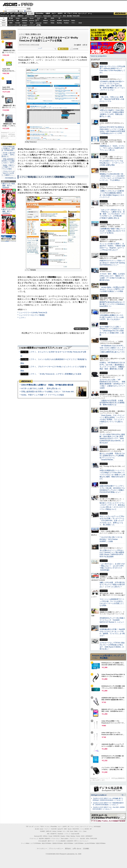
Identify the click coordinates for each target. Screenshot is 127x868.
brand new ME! (75, 834)
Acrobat (18, 23)
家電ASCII (21, 16)
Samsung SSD (38, 836)
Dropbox (46, 23)
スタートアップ (82, 14)
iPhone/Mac (40, 13)
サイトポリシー (42, 849)
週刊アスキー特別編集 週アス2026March (9, 211)
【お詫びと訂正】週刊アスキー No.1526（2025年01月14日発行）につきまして (109, 808)
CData (52, 23)
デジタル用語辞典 (61, 841)
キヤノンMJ (18, 25)
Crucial (52, 21)
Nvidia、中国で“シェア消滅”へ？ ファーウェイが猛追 (43, 395)
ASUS (52, 18)
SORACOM (56, 836)
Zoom (80, 23)
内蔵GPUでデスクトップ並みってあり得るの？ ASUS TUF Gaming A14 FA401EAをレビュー (112, 263)
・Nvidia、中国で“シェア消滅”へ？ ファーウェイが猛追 (8, 167)
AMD (18, 21)
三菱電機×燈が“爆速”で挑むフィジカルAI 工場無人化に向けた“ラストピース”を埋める (112, 231)
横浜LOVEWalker (47, 843)
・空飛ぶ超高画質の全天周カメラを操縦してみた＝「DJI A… (8, 161)
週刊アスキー (38, 16)
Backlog (59, 23)
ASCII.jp (10, 4)
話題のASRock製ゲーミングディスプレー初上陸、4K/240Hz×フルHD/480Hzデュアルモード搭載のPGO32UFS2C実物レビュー (112, 489)
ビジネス (17, 13)
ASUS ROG (25, 21)
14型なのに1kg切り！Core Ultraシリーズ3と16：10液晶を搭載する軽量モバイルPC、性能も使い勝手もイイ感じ (112, 113)
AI (8, 13)
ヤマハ (73, 23)
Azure (32, 23)
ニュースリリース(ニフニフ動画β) (32, 315)
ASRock (45, 21)
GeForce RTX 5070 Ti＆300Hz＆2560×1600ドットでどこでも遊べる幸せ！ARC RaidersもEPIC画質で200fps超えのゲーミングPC (112, 130)
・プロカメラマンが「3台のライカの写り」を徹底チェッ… (8, 173)
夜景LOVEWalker (69, 843)
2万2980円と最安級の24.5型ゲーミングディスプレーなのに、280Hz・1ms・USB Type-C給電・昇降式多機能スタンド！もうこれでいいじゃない (112, 86)
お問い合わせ (77, 849)
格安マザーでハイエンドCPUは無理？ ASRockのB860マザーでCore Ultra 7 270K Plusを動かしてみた (112, 69)
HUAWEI (59, 21)
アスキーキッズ (5, 16)
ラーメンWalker (25, 843)
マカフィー (11, 25)
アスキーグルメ (29, 16)
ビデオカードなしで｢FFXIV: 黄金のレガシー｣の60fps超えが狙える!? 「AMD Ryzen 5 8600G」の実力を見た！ (112, 646)
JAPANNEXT (25, 25)
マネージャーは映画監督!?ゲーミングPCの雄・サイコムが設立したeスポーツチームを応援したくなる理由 (112, 602)
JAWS (11, 23)
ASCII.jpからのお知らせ (99, 795)
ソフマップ (32, 25)
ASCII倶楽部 (120, 14)
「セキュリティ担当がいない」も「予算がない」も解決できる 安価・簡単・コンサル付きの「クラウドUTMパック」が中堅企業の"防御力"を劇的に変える (112, 214)
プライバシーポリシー (56, 849)
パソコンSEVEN (39, 18)
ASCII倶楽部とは (10, 178)
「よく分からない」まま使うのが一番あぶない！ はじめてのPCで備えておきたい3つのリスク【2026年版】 (112, 567)
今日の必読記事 (42, 841)
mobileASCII (70, 841)
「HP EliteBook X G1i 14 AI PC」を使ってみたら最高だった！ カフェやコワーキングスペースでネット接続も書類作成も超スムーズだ (112, 349)
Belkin (73, 21)
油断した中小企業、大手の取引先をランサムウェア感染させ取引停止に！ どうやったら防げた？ (112, 585)
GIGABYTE (32, 21)
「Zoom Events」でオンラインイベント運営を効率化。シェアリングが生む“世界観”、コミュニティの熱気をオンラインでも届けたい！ (112, 419)
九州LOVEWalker (79, 843)
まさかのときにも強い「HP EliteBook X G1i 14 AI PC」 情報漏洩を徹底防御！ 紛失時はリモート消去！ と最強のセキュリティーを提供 (112, 384)
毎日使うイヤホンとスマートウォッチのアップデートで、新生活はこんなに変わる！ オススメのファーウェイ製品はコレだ (112, 506)
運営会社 (68, 849)
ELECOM (11, 21)
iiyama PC (60, 829)
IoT (11, 13)
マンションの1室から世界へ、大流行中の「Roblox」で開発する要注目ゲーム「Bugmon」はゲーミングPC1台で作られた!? (112, 247)
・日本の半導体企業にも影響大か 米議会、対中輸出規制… (8, 149)
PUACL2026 (76, 16)
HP (59, 18)
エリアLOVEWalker (36, 843)
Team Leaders (65, 839)
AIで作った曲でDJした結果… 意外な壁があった (41, 388)
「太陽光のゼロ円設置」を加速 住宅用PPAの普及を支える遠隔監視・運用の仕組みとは (112, 403)
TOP (27, 827)
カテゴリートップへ (81, 329)
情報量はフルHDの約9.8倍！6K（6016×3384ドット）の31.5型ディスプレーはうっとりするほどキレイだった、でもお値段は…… (112, 177)
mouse (18, 18)
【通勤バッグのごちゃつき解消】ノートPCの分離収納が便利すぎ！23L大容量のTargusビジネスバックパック (112, 194)
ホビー (54, 13)
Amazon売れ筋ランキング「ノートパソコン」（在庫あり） (8, 35)
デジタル (26, 4)
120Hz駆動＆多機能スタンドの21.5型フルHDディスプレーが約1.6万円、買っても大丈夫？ (112, 317)
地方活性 (69, 16)
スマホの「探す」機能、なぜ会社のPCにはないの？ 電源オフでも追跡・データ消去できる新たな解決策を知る (112, 277)
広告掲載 (86, 849)
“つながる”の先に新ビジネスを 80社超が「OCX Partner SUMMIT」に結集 (112, 539)
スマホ (75, 13)
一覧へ (123, 795)
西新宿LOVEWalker (58, 843)
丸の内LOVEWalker (90, 843)
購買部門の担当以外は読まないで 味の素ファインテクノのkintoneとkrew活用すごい (113, 304)
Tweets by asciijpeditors (98, 56)
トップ (3, 13)
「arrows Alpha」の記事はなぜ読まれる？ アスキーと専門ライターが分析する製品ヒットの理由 (112, 289)
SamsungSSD (37, 20)
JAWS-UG (49, 831)
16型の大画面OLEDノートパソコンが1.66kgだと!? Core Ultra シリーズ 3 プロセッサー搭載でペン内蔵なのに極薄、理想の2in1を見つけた (112, 475)
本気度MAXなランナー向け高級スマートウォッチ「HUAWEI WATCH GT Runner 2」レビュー (112, 620)
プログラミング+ (57, 16)
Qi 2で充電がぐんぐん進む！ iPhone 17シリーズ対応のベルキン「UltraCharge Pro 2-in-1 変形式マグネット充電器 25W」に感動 (112, 331)
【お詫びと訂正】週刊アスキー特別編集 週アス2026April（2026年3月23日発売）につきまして (108, 799)
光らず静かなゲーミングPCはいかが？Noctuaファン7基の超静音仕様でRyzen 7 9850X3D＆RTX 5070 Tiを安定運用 (112, 553)
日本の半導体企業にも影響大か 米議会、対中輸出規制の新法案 (47, 385)
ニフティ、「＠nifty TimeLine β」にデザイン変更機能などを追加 (55, 374)
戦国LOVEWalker (101, 843)
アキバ (69, 13)
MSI (46, 18)
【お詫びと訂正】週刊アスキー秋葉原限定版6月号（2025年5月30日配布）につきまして (108, 804)
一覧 (55, 49)
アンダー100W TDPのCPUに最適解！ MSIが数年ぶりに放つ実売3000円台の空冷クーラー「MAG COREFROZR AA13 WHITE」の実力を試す (112, 439)
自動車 (48, 13)
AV (65, 13)
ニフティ (22, 318)
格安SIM (13, 16)
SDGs (65, 16)
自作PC (60, 13)
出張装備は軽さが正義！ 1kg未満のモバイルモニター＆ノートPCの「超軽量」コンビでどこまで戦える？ (112, 632)
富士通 (11, 18)
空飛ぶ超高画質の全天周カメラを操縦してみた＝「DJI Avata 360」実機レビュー (54, 392)
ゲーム (90, 14)
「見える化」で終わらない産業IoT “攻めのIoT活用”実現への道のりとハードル (112, 99)
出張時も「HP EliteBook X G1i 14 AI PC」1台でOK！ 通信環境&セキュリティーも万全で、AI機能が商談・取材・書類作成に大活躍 (112, 366)
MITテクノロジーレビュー (81, 841)
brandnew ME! (39, 25)
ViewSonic (66, 21)
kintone (25, 23)
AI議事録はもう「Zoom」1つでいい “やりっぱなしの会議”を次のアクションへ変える (112, 148)
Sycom (32, 18)
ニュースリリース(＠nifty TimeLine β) (33, 313)
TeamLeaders (47, 16)
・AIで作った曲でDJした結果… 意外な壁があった (8, 155)
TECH (24, 13)
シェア (40, 48)
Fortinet (66, 23)
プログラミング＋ (74, 839)
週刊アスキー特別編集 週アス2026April (9, 186)
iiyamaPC (25, 18)
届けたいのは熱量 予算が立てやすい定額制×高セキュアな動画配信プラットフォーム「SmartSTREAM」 (112, 457)
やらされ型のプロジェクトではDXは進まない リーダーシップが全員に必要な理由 (112, 163)
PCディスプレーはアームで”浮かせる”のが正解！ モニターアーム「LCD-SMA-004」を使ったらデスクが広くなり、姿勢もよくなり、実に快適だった (112, 521)
